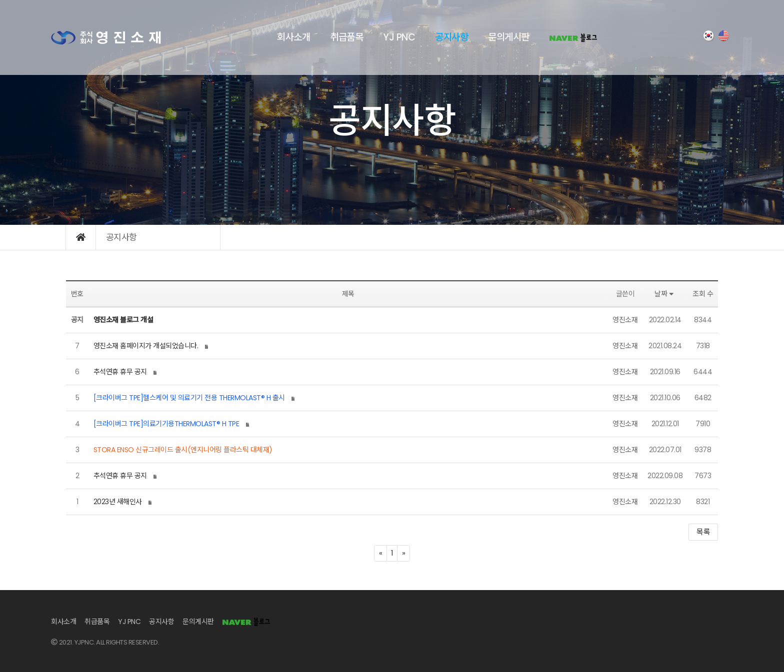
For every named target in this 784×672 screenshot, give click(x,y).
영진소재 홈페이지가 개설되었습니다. (146, 346)
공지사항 (451, 37)
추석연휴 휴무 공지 (120, 372)
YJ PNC (399, 37)
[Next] (403, 553)
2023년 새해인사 (118, 502)
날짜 (665, 294)
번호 (77, 294)
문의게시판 (509, 37)
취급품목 (346, 37)
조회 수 (703, 294)
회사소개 (293, 37)
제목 (348, 294)
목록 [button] (703, 532)
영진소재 (625, 320)
